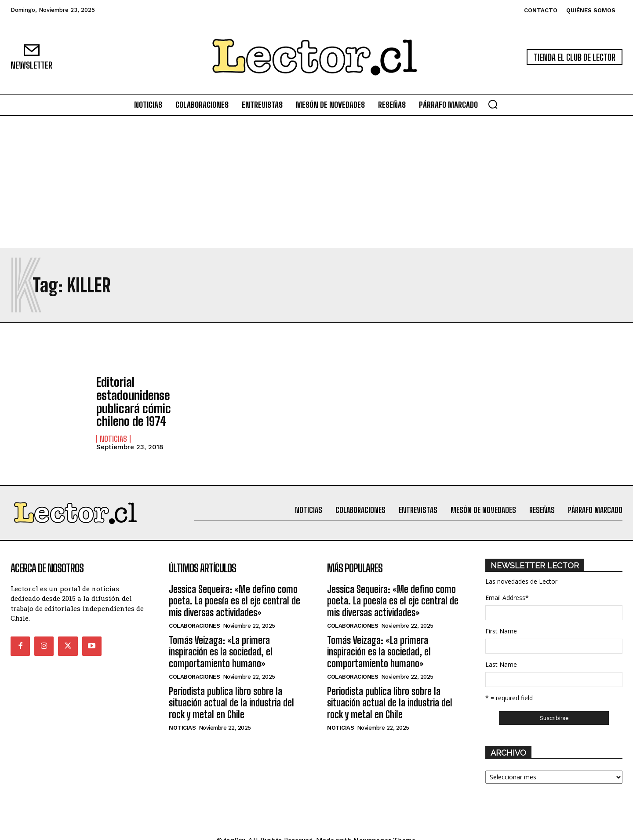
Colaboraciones (194, 613)
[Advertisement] (316, 182)
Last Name (501, 652)
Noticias (113, 424)
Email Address (507, 585)
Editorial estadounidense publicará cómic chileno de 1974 (148, 396)
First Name (501, 618)
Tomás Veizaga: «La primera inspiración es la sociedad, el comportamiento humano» (221, 639)
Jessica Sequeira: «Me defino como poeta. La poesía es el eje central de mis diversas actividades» (235, 588)
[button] (493, 104)
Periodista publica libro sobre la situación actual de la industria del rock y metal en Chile (231, 690)
